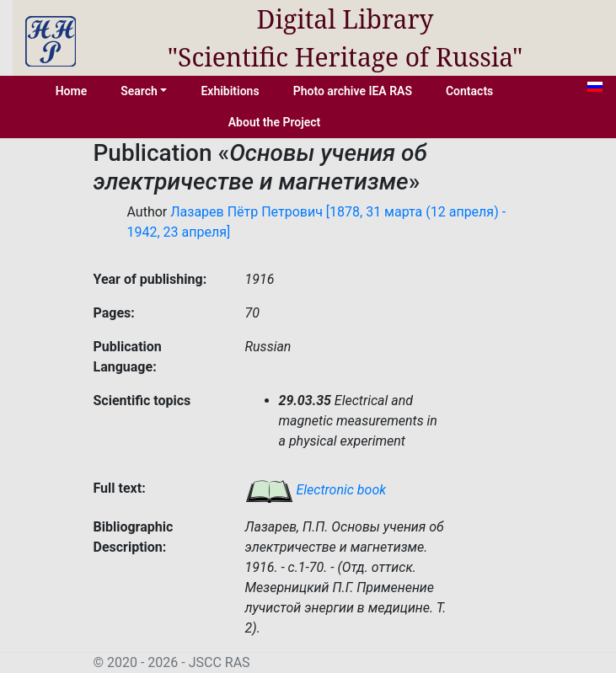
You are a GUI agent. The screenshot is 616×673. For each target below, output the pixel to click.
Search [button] (139, 91)
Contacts (469, 91)
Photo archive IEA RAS (353, 91)
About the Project (275, 122)
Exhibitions (230, 91)
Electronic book (316, 490)
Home (72, 91)
